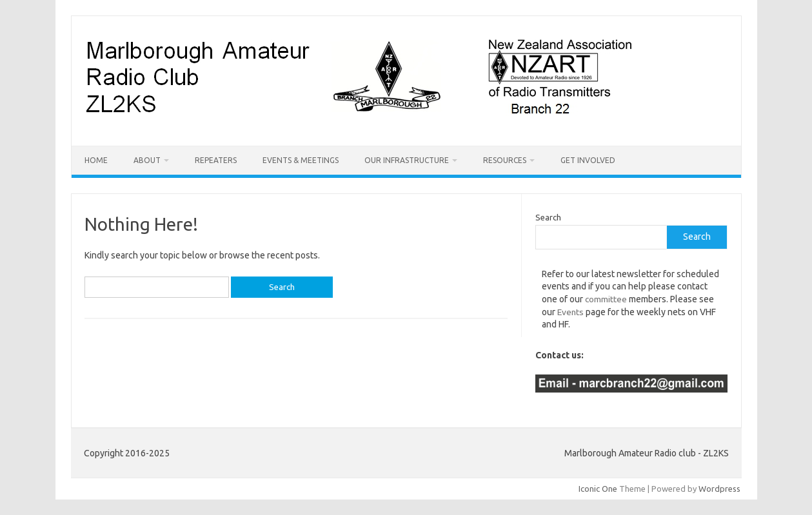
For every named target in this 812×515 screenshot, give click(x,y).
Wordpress (719, 489)
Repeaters (216, 160)
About (147, 160)
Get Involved (588, 160)
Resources (505, 160)
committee (606, 299)
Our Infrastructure (407, 160)
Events (570, 312)
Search (548, 217)
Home (96, 160)
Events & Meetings (301, 160)
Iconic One (598, 489)
